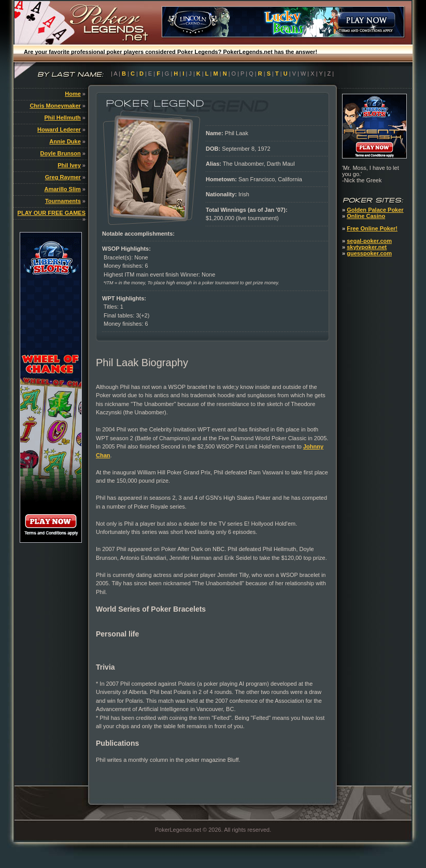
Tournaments (63, 201)
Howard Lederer (59, 129)
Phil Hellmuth (63, 118)
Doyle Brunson (61, 153)
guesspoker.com (369, 253)
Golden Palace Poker (375, 210)
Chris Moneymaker (55, 106)
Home (73, 94)
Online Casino (366, 216)
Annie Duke (65, 141)
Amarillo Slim (63, 189)
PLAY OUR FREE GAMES (52, 213)
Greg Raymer (63, 177)
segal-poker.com (369, 241)
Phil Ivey (69, 165)
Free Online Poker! (372, 228)
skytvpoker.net (367, 247)
